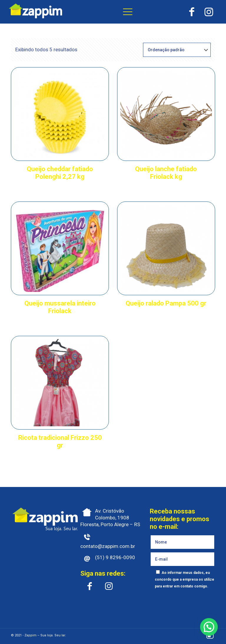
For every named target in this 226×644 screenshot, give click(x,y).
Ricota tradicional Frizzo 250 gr (60, 441)
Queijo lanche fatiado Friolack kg (166, 173)
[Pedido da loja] (177, 50)
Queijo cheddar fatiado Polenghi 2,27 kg (60, 173)
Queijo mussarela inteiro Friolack (60, 307)
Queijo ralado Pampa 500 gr (166, 303)
